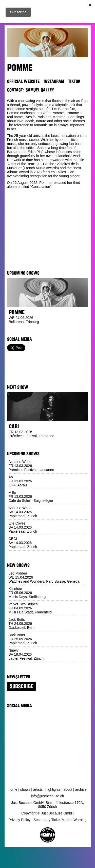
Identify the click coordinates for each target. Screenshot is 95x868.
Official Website (23, 81)
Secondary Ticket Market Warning (60, 820)
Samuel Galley (40, 90)
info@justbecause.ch (47, 796)
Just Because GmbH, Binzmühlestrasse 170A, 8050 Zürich (48, 805)
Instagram (54, 81)
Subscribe (21, 686)
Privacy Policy (19, 820)
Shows (25, 789)
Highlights (53, 789)
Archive (81, 789)
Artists (38, 789)
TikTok (74, 81)
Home (13, 789)
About (68, 789)
